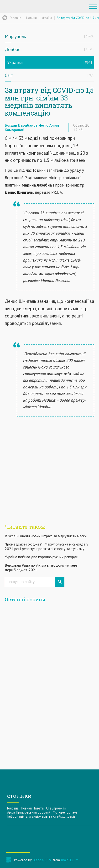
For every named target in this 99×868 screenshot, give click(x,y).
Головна (13, 808)
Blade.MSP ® (42, 860)
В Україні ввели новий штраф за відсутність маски (46, 536)
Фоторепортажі (65, 812)
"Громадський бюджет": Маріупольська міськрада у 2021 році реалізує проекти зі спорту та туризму (46, 546)
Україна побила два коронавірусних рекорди (42, 557)
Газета (39, 808)
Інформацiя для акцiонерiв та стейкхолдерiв (41, 816)
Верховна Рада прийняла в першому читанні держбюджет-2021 (41, 567)
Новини (26, 808)
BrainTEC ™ (69, 860)
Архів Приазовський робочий (29, 812)
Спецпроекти (56, 808)
